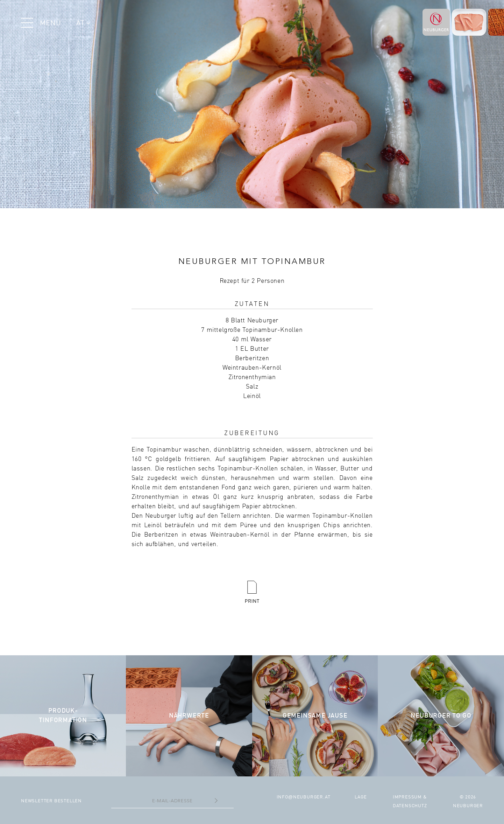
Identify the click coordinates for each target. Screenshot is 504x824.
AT (83, 23)
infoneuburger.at (304, 797)
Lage (361, 797)
